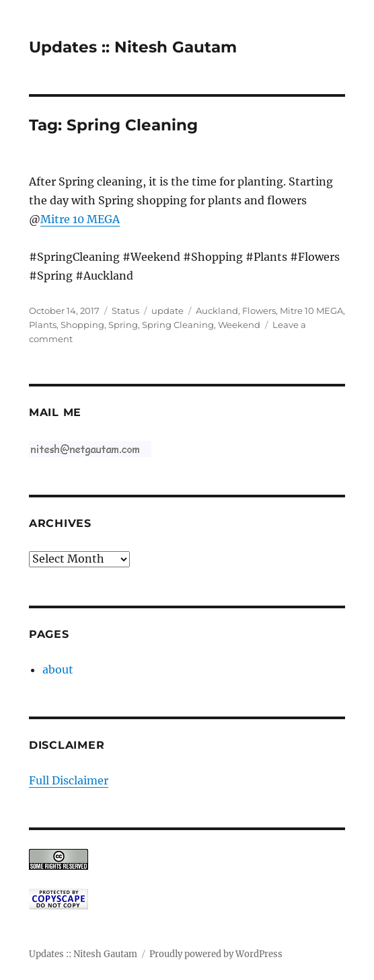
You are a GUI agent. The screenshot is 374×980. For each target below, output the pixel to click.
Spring (123, 325)
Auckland (217, 311)
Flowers (259, 311)
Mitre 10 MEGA (80, 219)
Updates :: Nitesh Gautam (133, 47)
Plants (43, 325)
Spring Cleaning (178, 325)
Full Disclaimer (69, 780)
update (167, 311)
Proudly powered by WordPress (216, 954)
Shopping (82, 325)
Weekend (239, 325)
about (58, 669)
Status (125, 311)
